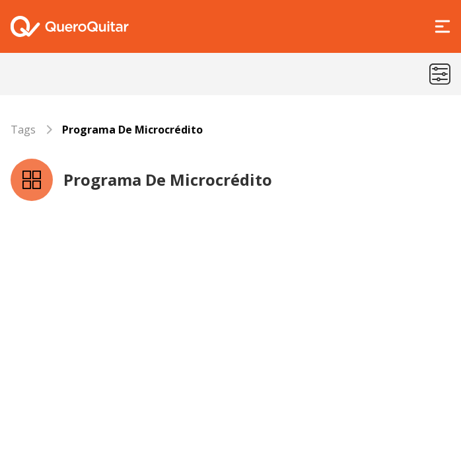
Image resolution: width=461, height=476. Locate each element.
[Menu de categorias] (440, 74)
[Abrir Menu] (443, 26)
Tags (23, 130)
